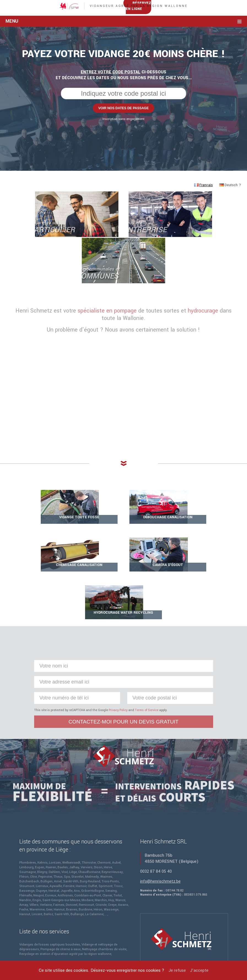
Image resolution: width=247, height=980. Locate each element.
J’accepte (199, 970)
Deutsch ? (230, 232)
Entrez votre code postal (111, 119)
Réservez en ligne (205, 35)
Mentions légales (88, 944)
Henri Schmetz (161, 944)
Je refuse (177, 970)
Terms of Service (147, 659)
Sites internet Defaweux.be (169, 950)
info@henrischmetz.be (160, 830)
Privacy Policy (118, 659)
